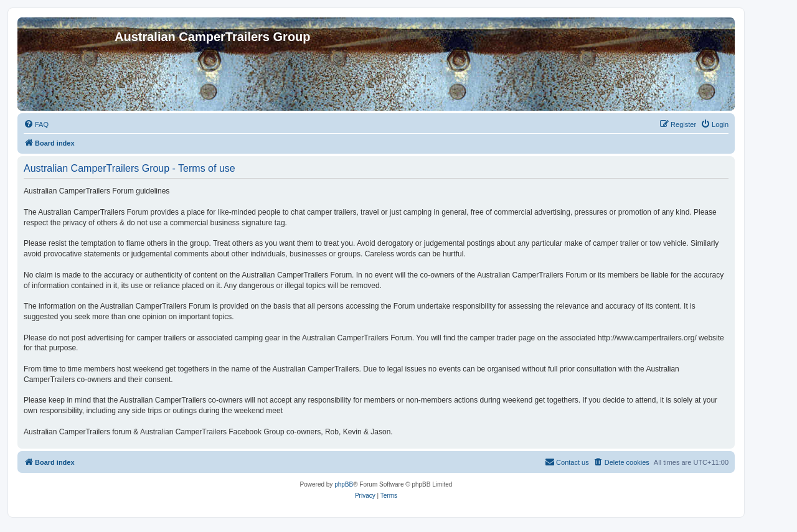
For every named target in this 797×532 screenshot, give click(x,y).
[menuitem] (36, 124)
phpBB (344, 484)
